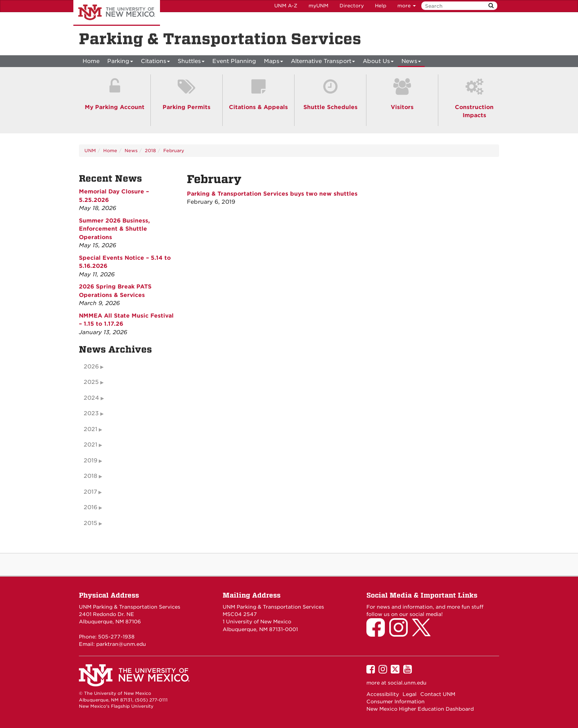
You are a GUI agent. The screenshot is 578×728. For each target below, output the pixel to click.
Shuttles (191, 62)
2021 (90, 429)
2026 (91, 367)
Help (381, 6)
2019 (90, 461)
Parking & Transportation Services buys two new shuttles (272, 194)
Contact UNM (438, 694)
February (174, 150)
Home (91, 61)
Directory (352, 6)
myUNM (318, 6)
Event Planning (234, 61)
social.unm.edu (407, 683)
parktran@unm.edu (121, 644)
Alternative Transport (323, 62)
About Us (378, 62)
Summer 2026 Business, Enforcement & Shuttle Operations (114, 229)
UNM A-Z (286, 6)
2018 (150, 150)
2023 (91, 413)
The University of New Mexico (117, 13)
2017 (90, 492)
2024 (91, 398)
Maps (274, 62)
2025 (91, 382)
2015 (90, 523)
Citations (155, 62)
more (407, 6)
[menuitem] (91, 61)
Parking (120, 62)
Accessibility (383, 694)
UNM (90, 150)
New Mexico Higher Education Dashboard (420, 709)
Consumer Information (396, 701)
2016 (90, 507)
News (411, 62)
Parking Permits (187, 107)
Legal (410, 694)
